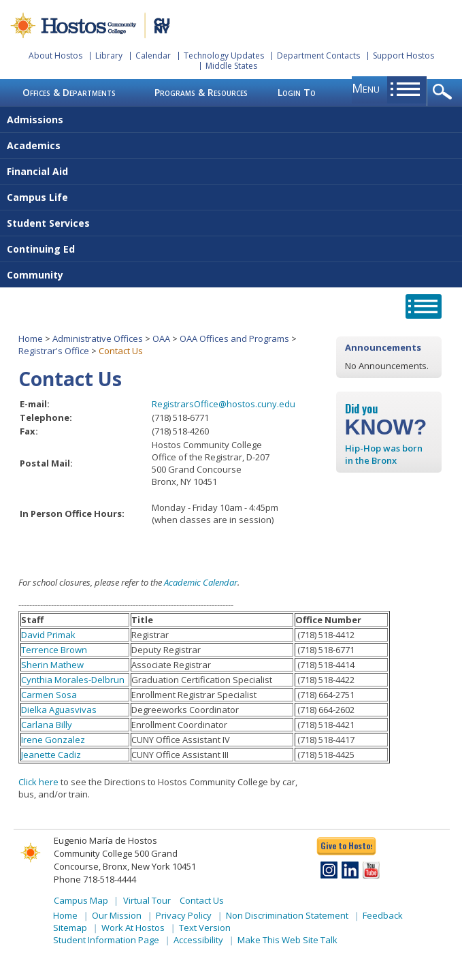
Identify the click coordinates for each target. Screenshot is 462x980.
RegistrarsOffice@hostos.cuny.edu (224, 404)
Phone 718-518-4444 (95, 879)
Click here (38, 782)
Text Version (205, 928)
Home (31, 338)
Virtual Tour (147, 900)
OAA (161, 338)
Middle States (231, 66)
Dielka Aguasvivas (59, 710)
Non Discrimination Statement (287, 915)
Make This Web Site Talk (287, 940)
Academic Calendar (201, 582)
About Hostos (55, 56)
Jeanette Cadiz (51, 755)
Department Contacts (318, 56)
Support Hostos (403, 56)
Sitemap (70, 928)
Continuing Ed (41, 249)
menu (366, 88)
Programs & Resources (201, 92)
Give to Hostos (346, 845)
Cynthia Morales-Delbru (70, 680)
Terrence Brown (54, 650)
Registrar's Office (54, 351)
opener (445, 93)
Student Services (48, 223)
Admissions (35, 120)
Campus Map (81, 900)
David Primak (48, 635)
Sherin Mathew (52, 665)
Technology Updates (224, 56)
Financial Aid (37, 171)
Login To (297, 92)
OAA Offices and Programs (234, 338)
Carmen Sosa (49, 695)
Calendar (153, 56)
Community (35, 275)
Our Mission (117, 915)
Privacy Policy (184, 915)
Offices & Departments (69, 92)
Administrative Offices (98, 338)
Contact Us (202, 900)
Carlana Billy (47, 725)
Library (109, 56)
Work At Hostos (133, 928)
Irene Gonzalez (53, 740)
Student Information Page (106, 940)
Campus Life (37, 197)
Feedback (383, 915)
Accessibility (198, 940)
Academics (34, 145)
